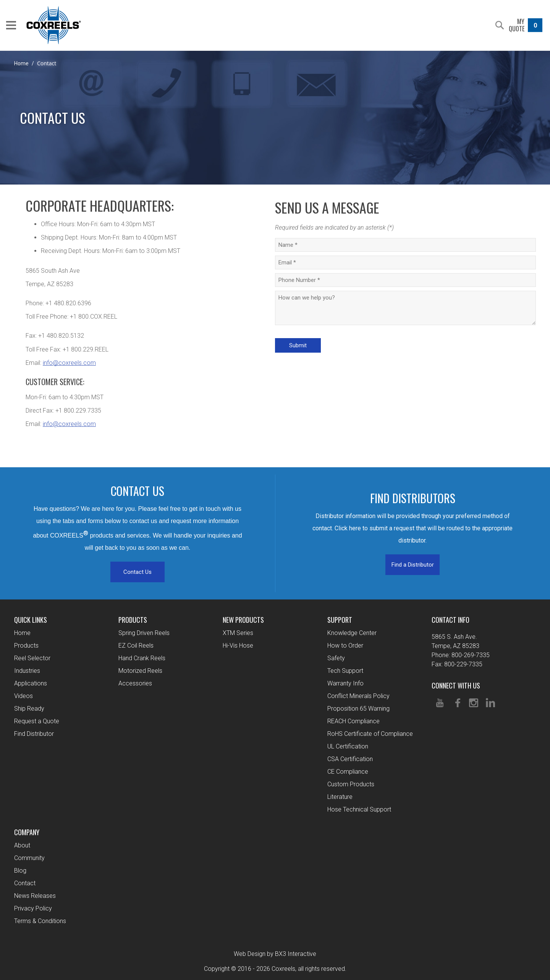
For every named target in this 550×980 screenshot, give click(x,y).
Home (21, 63)
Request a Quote (37, 721)
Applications (31, 683)
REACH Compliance (353, 721)
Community (29, 858)
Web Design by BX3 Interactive (275, 954)
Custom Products (351, 784)
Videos (23, 696)
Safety (336, 658)
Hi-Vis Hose (238, 646)
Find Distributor (34, 734)
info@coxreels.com (69, 363)
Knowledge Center (352, 633)
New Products (243, 620)
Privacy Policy (33, 908)
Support (340, 620)
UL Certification (348, 746)
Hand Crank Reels (142, 658)
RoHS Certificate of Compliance (370, 734)
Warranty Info (345, 683)
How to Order (345, 646)
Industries (27, 671)
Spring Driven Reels (144, 633)
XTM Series (238, 633)
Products (26, 646)
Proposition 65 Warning (358, 709)
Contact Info (451, 620)
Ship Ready (29, 709)
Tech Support (345, 671)
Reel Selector (32, 658)
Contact (25, 883)
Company (27, 832)
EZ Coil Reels (136, 646)
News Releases (35, 896)
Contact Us (137, 572)
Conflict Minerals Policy (358, 696)
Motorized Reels (140, 671)
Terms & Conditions (40, 921)
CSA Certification (350, 759)
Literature (340, 797)
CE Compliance (348, 772)
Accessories (135, 683)
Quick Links (31, 620)
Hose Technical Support (359, 809)
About (22, 845)
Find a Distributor (413, 565)
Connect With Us (456, 685)
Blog (20, 871)
